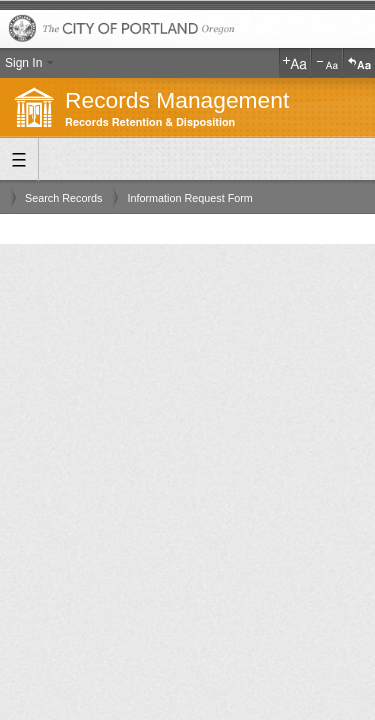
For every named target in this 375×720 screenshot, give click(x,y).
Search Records (63, 198)
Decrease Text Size (327, 63)
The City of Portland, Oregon (187, 29)
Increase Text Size (295, 63)
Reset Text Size (359, 63)
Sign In (23, 63)
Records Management (177, 100)
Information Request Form (189, 198)
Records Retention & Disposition (150, 122)
